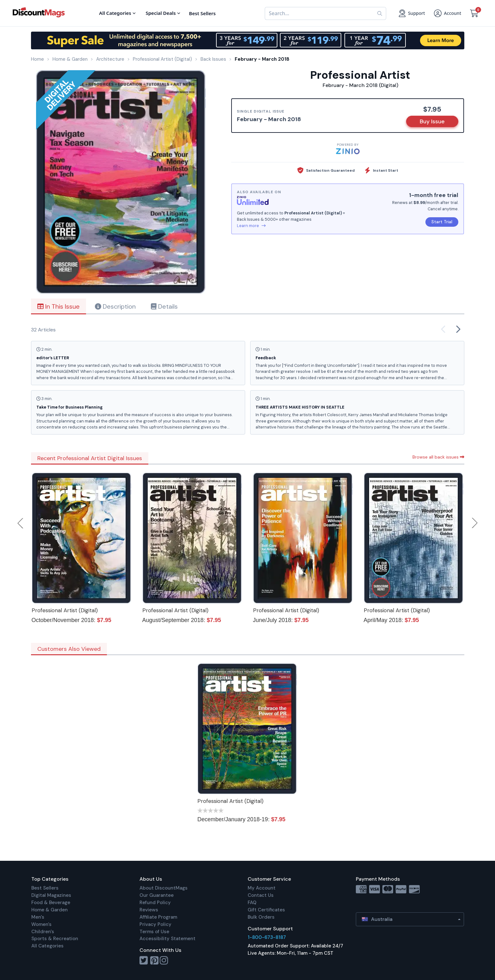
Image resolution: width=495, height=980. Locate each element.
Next (475, 523)
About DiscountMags (164, 888)
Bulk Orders (261, 917)
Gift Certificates (266, 910)
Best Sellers (45, 888)
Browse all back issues (438, 457)
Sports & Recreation (55, 939)
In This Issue (59, 306)
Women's (41, 924)
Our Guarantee (157, 895)
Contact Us (261, 895)
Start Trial (442, 222)
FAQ (252, 903)
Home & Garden (49, 910)
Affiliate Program (158, 917)
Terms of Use (154, 932)
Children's (43, 932)
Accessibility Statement (167, 939)
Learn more (251, 226)
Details (164, 306)
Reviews (149, 910)
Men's (38, 917)
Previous (21, 523)
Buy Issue (432, 121)
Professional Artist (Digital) (65, 610)
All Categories (47, 946)
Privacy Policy (155, 924)
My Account (262, 888)
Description (115, 306)
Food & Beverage (51, 903)
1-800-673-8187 (267, 937)
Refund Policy (155, 903)
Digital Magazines (51, 895)
